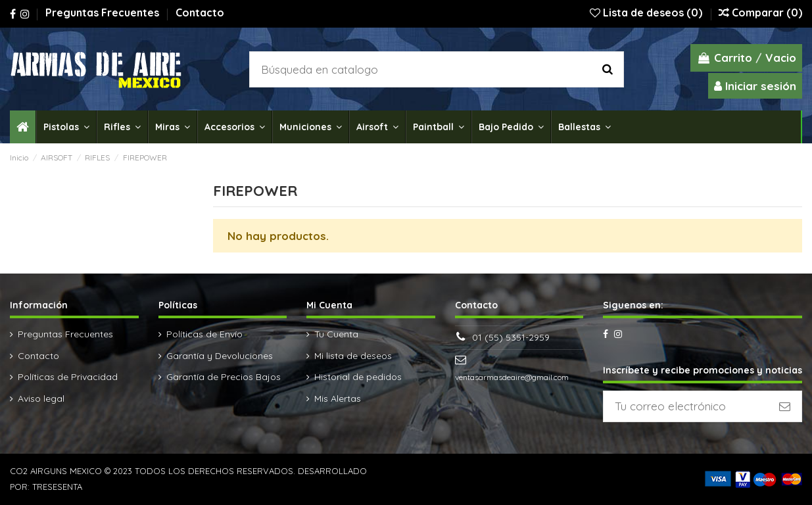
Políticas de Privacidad (68, 377)
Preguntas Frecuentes (104, 12)
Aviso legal (41, 398)
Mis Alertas (338, 398)
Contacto (200, 12)
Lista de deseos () (647, 12)
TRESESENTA (57, 487)
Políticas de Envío (204, 334)
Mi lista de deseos (353, 356)
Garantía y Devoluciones (220, 356)
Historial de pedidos (358, 377)
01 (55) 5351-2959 (511, 337)
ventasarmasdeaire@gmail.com (512, 377)
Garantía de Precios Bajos (224, 377)
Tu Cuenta (336, 334)
